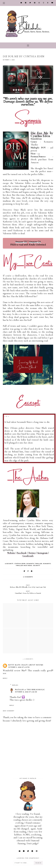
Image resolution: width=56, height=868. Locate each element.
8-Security (9, 564)
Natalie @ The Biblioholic (30, 690)
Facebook (22, 553)
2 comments (28, 577)
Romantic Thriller (34, 564)
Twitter (32, 553)
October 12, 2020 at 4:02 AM (26, 692)
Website (11, 553)
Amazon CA (35, 242)
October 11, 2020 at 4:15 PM (19, 667)
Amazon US (21, 242)
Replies (15, 685)
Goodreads (28, 556)
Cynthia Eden (20, 564)
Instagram (43, 553)
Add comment (9, 711)
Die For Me (40, 133)
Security (37, 566)
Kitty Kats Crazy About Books (26, 665)
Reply (5, 678)
